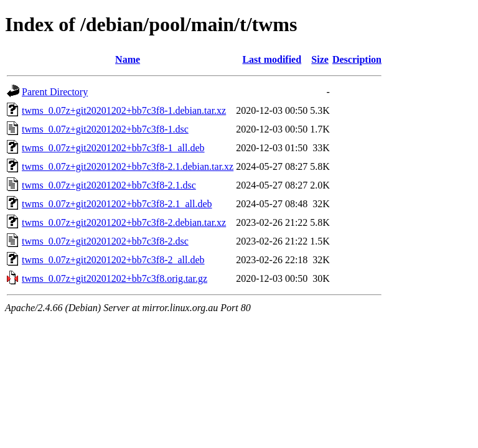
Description (357, 59)
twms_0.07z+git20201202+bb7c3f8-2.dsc (105, 241)
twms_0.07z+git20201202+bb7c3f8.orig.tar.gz (115, 278)
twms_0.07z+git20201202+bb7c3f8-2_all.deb (113, 260)
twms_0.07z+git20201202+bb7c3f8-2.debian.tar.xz (124, 222)
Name (128, 59)
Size (320, 59)
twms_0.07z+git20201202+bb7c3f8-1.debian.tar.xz (124, 110)
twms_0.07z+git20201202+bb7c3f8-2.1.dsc (109, 185)
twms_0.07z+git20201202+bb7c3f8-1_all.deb (113, 148)
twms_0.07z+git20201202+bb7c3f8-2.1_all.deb (117, 204)
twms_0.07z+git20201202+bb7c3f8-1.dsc (105, 129)
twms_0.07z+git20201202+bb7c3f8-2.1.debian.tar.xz (128, 166)
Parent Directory (55, 92)
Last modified (272, 59)
